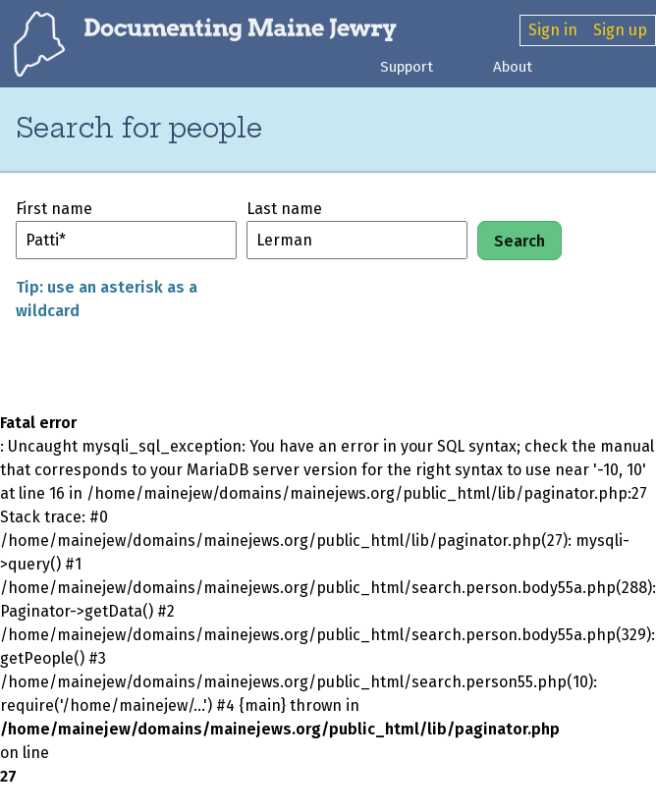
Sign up (620, 30)
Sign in (553, 30)
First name (54, 209)
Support (407, 67)
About (513, 67)
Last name (284, 209)
